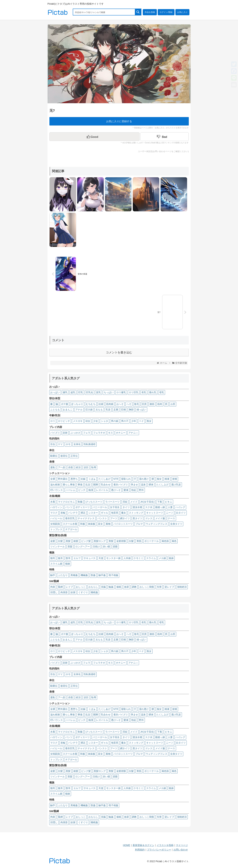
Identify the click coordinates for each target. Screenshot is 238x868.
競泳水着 (137, 507)
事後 (80, 485)
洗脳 (103, 587)
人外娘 (127, 558)
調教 (134, 587)
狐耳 (60, 558)
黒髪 (68, 541)
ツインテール (57, 547)
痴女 (159, 479)
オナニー (121, 433)
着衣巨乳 (70, 518)
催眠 (119, 587)
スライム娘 (56, 564)
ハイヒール (56, 518)
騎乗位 (54, 456)
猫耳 (53, 558)
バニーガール (100, 507)
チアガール (71, 529)
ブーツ (114, 518)
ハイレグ (180, 507)
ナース (171, 518)
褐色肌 (165, 541)
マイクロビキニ (66, 502)
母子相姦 (113, 575)
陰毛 (137, 404)
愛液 (126, 490)
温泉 (143, 485)
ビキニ (169, 502)
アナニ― (133, 433)
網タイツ (125, 518)
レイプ (69, 587)
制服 (80, 502)
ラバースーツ (112, 502)
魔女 (124, 513)
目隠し (54, 592)
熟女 (149, 421)
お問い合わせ (181, 850)
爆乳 (65, 392)
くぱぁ (92, 479)
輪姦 (111, 587)
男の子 (125, 421)
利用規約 (140, 850)
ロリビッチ (64, 421)
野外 (141, 490)
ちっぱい (109, 392)
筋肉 (160, 404)
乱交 (88, 485)
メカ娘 (162, 558)
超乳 (73, 392)
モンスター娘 (113, 558)
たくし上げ (162, 485)
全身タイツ (176, 524)
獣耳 (68, 558)
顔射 (65, 433)
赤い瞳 (106, 547)
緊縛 (60, 587)
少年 (134, 421)
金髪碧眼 (121, 541)
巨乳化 (90, 392)
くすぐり (83, 592)
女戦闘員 (55, 524)
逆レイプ (169, 587)
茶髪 (70, 547)
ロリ (53, 421)
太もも (99, 410)
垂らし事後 (69, 485)
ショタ (105, 421)
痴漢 (91, 490)
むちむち (91, 404)
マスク (54, 513)
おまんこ (68, 410)
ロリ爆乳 (121, 392)
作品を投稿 (150, 12)
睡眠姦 (94, 592)
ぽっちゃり (77, 404)
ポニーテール (152, 541)
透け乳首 (176, 485)
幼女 (88, 421)
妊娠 (83, 479)
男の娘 (115, 421)
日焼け (96, 547)
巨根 (124, 410)
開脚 (96, 485)
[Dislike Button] (165, 137)
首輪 (63, 513)
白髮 (131, 541)
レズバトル (102, 490)
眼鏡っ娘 (160, 507)
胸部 (131, 410)
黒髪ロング (100, 541)
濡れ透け (144, 479)
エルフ (77, 558)
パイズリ (55, 433)
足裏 (116, 410)
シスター (93, 513)
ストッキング (136, 513)
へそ (129, 404)
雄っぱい (141, 410)
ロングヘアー (83, 547)
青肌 (139, 541)
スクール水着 (70, 524)
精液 (167, 479)
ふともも (55, 410)
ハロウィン (56, 507)
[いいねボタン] (94, 137)
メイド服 (160, 518)
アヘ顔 (62, 467)
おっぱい (55, 392)
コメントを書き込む (119, 352)
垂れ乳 (153, 392)
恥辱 (94, 467)
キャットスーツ (155, 513)
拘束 (53, 587)
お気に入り (182, 12)
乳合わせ (106, 485)
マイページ (182, 845)
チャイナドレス (86, 518)
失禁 (159, 587)
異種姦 (74, 575)
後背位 (64, 456)
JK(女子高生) (147, 502)
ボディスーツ (83, 507)
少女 (96, 421)
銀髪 (76, 541)
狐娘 (171, 558)
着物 (108, 524)
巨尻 (144, 404)
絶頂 (78, 467)
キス (111, 433)
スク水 (149, 507)
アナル (79, 410)
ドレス (149, 518)
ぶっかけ (75, 433)
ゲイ (60, 444)
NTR (116, 479)
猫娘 (68, 564)
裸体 (151, 485)
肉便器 (64, 592)
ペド (141, 421)
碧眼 (115, 547)
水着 (53, 502)
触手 (53, 575)
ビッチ (82, 490)
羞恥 (53, 467)
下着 (160, 502)
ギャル (105, 513)
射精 (175, 479)
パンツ (69, 507)
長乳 (144, 392)
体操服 (91, 524)
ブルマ (139, 524)
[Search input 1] (104, 12)
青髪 (111, 541)
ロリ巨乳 (134, 392)
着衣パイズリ (121, 485)
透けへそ (116, 490)
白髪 (60, 541)
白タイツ (181, 513)
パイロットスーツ (123, 524)
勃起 (134, 490)
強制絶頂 (182, 587)
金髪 (53, 541)
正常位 (74, 456)
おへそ (120, 404)
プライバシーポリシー (159, 850)
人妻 (170, 507)
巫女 (100, 524)
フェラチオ (99, 433)
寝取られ (126, 479)
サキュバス (90, 558)
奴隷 (73, 592)
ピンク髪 (86, 541)
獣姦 (93, 575)
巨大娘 (89, 410)
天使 (101, 558)
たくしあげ (105, 479)
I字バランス (57, 490)
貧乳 (98, 392)
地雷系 (115, 513)
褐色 (174, 541)
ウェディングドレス (156, 524)
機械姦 (84, 575)
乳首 (108, 410)
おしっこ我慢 (147, 587)
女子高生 (115, 507)
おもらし (93, 587)
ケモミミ (138, 558)
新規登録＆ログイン (143, 845)
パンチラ (73, 513)
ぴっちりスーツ (94, 502)
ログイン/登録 (166, 12)
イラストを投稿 (165, 845)
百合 (53, 444)
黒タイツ (137, 518)
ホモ (68, 444)
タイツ (126, 507)
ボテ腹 (65, 404)
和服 (83, 524)
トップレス (56, 529)
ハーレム (71, 490)
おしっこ (81, 587)
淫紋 (125, 502)
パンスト (102, 518)
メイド (134, 502)
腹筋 (152, 404)
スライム (151, 558)
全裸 (53, 479)
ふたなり (63, 575)
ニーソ (170, 513)
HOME (127, 845)
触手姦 (102, 575)
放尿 (126, 587)
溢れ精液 (55, 485)
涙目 (86, 467)
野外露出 (63, 479)
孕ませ (134, 485)
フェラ (87, 433)
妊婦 (101, 404)
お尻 (173, 404)
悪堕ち (74, 479)
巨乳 (81, 392)
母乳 (162, 392)
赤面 (71, 467)
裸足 (83, 513)
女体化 (77, 444)
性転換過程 (90, 444)
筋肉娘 (110, 404)
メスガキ (78, 421)
